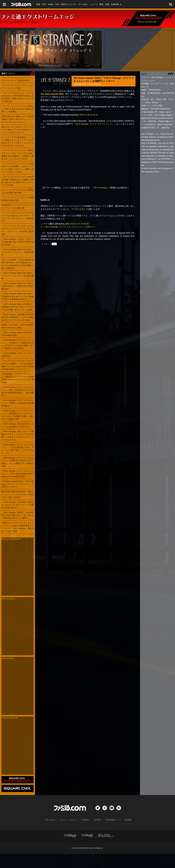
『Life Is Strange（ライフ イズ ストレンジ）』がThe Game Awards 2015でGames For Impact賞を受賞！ (17, 474)
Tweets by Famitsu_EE (10, 718)
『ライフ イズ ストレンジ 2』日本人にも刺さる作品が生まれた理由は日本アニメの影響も (17, 109)
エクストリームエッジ (149, 19)
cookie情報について (113, 820)
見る (54, 244)
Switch (51, 4)
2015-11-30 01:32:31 (89, 115)
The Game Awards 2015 (52, 94)
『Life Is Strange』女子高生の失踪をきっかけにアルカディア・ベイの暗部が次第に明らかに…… (17, 505)
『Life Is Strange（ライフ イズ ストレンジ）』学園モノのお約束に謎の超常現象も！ (17, 403)
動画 (101, 4)
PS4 (57, 4)
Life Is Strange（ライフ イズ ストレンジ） (95, 124)
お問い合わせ (50, 820)
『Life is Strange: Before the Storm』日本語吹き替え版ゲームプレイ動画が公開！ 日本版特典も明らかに (17, 296)
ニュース (94, 4)
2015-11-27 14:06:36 (79, 224)
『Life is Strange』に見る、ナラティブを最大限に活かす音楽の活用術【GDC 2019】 (17, 242)
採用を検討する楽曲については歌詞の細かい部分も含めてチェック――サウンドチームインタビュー (17, 119)
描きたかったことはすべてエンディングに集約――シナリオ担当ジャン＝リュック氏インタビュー (17, 130)
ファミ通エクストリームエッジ (38, 19)
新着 (38, 4)
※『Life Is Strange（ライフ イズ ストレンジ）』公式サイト (68, 227)
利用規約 (86, 820)
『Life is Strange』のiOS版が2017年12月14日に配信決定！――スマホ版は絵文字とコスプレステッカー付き (17, 317)
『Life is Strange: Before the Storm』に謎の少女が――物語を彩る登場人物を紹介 (17, 286)
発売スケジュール (69, 4)
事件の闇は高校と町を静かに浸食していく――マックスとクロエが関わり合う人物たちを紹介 (17, 494)
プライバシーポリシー (69, 820)
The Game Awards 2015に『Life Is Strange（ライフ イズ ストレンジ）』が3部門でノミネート (17, 484)
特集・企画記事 (112, 4)
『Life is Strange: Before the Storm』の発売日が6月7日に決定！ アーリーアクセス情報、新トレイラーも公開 (17, 307)
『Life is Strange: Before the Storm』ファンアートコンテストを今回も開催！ (17, 276)
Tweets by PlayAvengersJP (11, 539)
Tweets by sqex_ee (8, 599)
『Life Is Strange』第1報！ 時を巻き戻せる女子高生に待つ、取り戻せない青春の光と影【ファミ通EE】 (17, 515)
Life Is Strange (100, 188)
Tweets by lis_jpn (8, 658)
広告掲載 (128, 820)
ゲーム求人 (83, 4)
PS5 (44, 4)
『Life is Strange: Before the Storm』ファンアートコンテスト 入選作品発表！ (17, 252)
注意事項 (97, 820)
